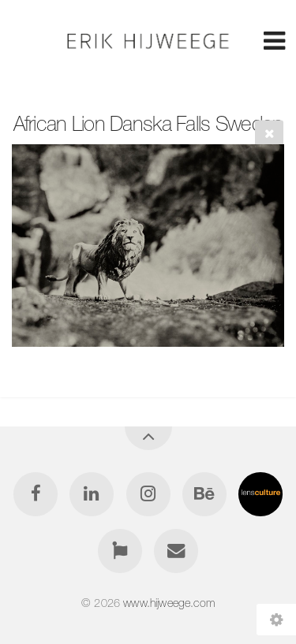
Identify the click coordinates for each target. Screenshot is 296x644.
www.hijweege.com (169, 603)
